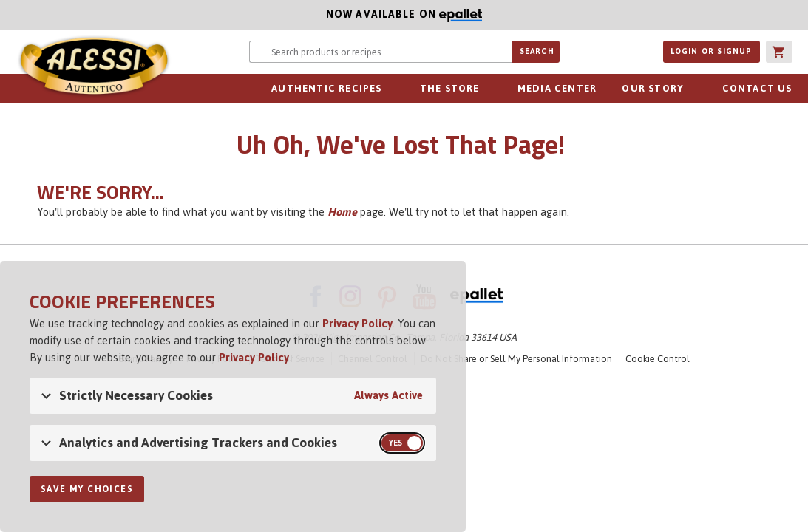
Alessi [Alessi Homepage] (94, 68)
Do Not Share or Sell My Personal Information (516, 359)
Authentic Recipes (326, 88)
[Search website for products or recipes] (381, 52)
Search (537, 51)
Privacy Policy (357, 323)
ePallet (476, 296)
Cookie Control (658, 359)
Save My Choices (87, 489)
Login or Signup (712, 51)
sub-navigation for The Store (488, 89)
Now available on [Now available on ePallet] (241, 14)
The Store (450, 88)
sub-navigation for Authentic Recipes (390, 89)
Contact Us (757, 88)
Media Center (557, 88)
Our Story (653, 88)
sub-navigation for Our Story (692, 89)
